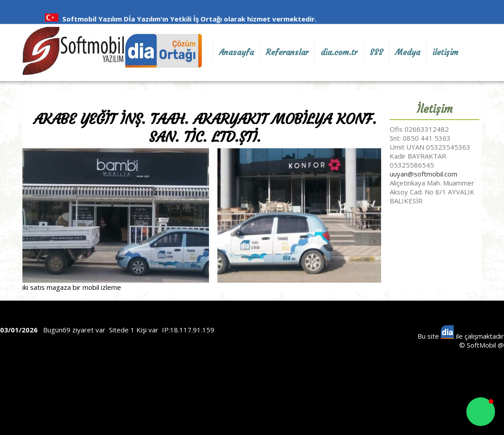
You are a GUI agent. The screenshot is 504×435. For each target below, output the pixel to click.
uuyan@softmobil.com (424, 174)
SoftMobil (481, 345)
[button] (481, 412)
